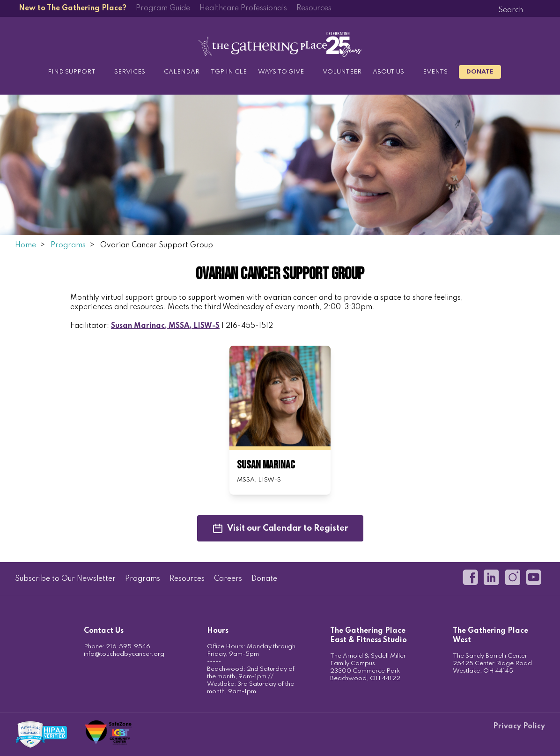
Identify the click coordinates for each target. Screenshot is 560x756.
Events (435, 72)
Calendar (182, 72)
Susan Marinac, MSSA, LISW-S (165, 326)
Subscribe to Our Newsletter (65, 579)
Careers (228, 579)
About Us (388, 72)
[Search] (510, 10)
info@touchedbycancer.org (124, 654)
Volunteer (342, 72)
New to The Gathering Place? (73, 8)
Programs (68, 245)
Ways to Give (281, 72)
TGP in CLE (229, 72)
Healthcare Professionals (243, 8)
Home (26, 245)
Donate (480, 72)
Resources (314, 8)
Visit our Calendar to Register (280, 528)
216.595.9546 (128, 647)
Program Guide (163, 8)
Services (130, 72)
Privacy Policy (519, 726)
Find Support (72, 72)
